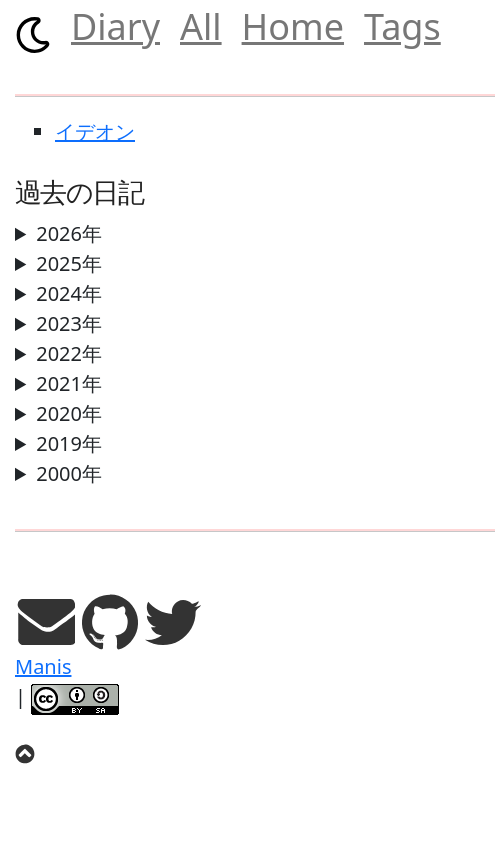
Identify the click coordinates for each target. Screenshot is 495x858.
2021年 (69, 383)
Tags (402, 26)
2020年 (69, 413)
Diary (115, 26)
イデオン (95, 131)
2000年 (69, 473)
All (201, 26)
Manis (43, 666)
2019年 (69, 443)
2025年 (69, 263)
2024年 (69, 293)
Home (293, 26)
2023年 (69, 323)
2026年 (69, 233)
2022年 (69, 353)
